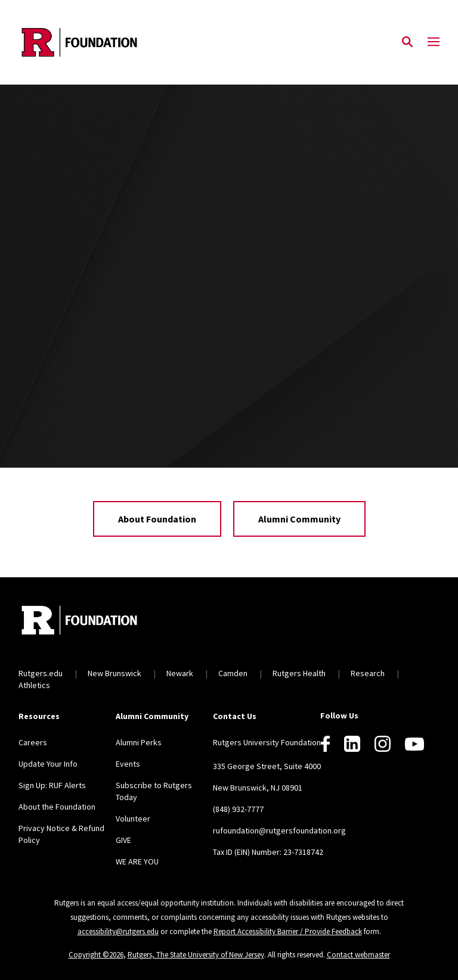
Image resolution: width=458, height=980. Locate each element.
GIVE (123, 840)
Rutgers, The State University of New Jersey (196, 955)
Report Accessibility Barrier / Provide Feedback (288, 931)
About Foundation (157, 519)
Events (128, 764)
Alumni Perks (139, 742)
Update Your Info (48, 764)
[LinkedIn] (352, 744)
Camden (233, 673)
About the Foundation (57, 807)
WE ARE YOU (137, 861)
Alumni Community (299, 519)
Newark (180, 673)
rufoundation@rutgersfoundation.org (279, 830)
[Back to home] (97, 622)
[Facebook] (325, 744)
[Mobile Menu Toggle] (434, 42)
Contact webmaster (358, 955)
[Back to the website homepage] (79, 42)
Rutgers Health (299, 673)
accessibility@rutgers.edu (118, 931)
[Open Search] (407, 42)
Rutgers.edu (41, 673)
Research (368, 673)
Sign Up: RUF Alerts (52, 785)
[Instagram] (383, 744)
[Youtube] (414, 744)
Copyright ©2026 (96, 955)
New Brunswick (114, 673)
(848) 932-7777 (238, 809)
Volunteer (133, 819)
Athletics (34, 685)
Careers (33, 742)
